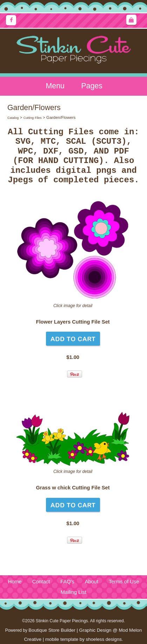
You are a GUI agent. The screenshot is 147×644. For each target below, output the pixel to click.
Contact (41, 582)
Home (15, 582)
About (92, 582)
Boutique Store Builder (52, 630)
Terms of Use (124, 582)
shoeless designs (104, 639)
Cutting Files (33, 118)
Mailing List (73, 592)
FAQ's (67, 582)
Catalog (13, 118)
